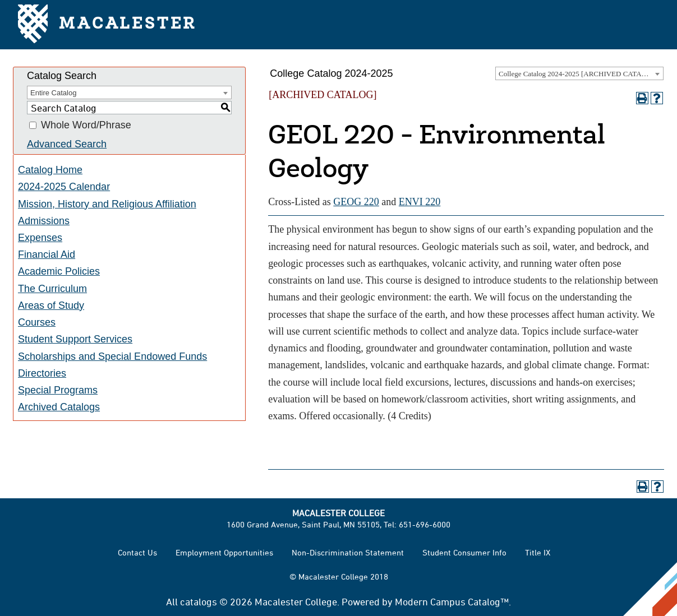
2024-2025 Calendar (64, 187)
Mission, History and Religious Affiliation (107, 204)
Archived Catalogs (59, 407)
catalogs (199, 601)
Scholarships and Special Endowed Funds (112, 356)
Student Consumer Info (464, 552)
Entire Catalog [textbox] (53, 93)
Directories (42, 373)
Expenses (40, 238)
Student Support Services (75, 339)
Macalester (107, 25)
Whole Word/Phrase (86, 126)
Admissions (44, 221)
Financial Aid (47, 254)
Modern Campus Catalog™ (452, 601)
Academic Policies (59, 271)
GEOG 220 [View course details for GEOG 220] (356, 202)
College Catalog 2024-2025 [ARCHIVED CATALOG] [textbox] (579, 74)
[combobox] (579, 73)
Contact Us (137, 552)
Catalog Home (50, 170)
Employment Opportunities (224, 552)
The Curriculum (52, 289)
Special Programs (58, 390)
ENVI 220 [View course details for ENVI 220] (420, 202)
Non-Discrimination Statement (348, 552)
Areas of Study (51, 305)
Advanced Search (67, 144)
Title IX (538, 552)
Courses (37, 322)
